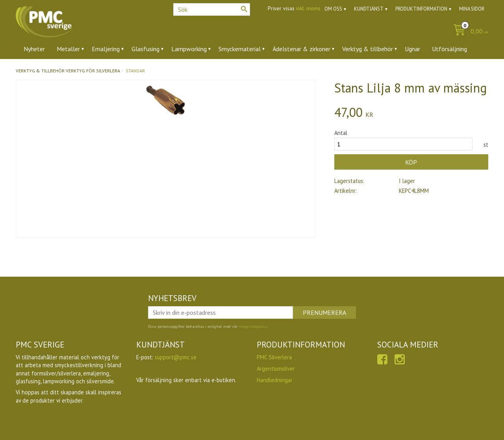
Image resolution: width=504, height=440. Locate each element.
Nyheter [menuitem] (34, 49)
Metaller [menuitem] (68, 49)
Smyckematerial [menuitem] (240, 49)
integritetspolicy (253, 326)
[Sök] (244, 9)
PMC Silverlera (274, 357)
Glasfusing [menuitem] (145, 49)
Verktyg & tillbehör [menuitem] (368, 49)
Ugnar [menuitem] (412, 49)
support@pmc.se (176, 357)
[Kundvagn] (469, 32)
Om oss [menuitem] (333, 9)
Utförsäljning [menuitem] (449, 49)
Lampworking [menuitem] (189, 49)
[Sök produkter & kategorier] (212, 9)
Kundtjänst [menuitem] (369, 9)
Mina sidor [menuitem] (472, 9)
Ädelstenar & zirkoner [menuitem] (301, 49)
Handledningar (275, 380)
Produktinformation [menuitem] (421, 9)
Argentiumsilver (276, 369)
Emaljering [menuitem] (106, 49)
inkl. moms (308, 8)
